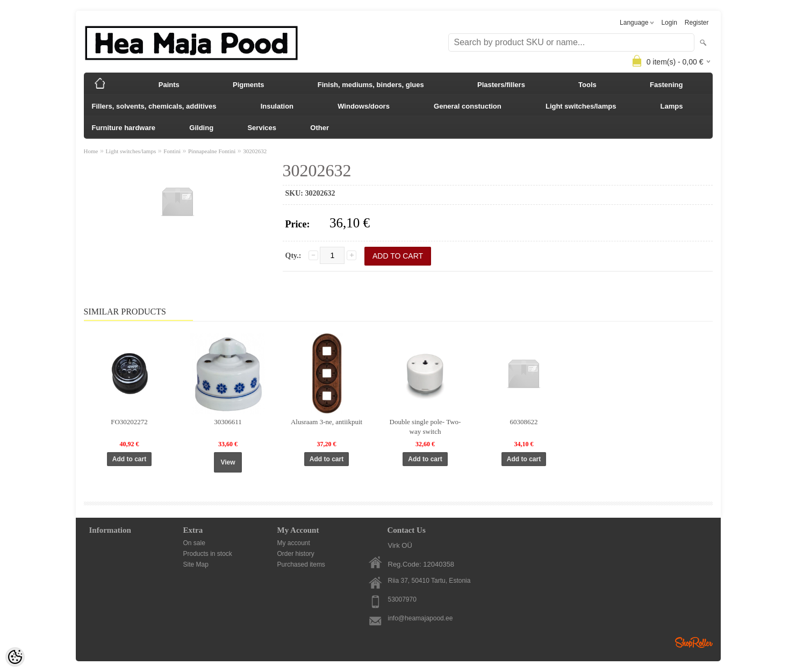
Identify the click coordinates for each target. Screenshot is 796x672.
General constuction (468, 106)
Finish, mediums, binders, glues (371, 85)
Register (697, 23)
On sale (194, 543)
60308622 (524, 422)
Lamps (672, 106)
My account (294, 543)
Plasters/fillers (501, 85)
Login (669, 23)
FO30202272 (129, 422)
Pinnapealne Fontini (212, 151)
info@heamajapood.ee (421, 618)
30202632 (255, 151)
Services (262, 128)
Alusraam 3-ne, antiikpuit (327, 422)
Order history (296, 554)
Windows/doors (364, 106)
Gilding (201, 128)
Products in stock (208, 554)
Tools (587, 85)
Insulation (277, 106)
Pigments (249, 85)
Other (320, 128)
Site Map (196, 564)
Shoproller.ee (694, 642)
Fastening (666, 85)
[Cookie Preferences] (15, 657)
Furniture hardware (124, 128)
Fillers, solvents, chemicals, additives (154, 106)
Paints (169, 85)
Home (91, 151)
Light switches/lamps (581, 106)
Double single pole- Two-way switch (425, 427)
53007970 (402, 599)
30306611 (228, 422)
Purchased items (301, 564)
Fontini (172, 151)
